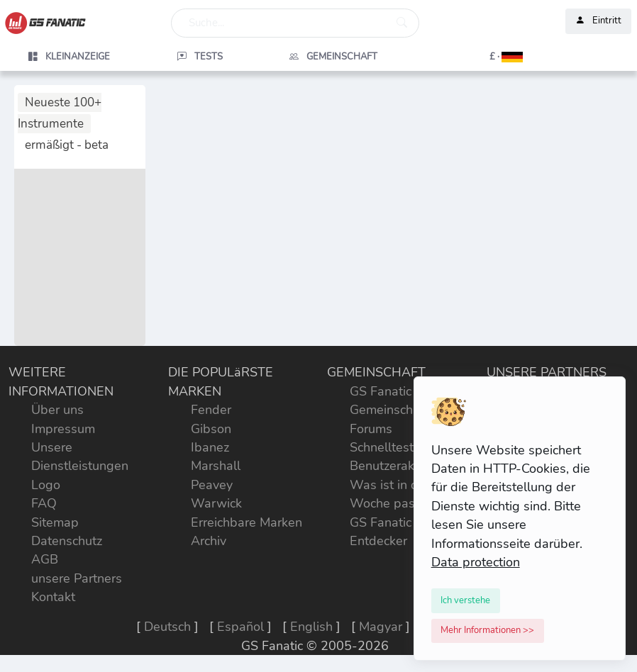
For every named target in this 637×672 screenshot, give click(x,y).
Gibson (211, 429)
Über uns (57, 410)
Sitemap (55, 522)
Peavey (212, 485)
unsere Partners (77, 578)
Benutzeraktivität (398, 466)
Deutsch (167, 627)
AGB (45, 559)
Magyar (381, 627)
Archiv (209, 541)
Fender (211, 410)
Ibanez (210, 447)
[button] (467, 57)
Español (240, 627)
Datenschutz (67, 541)
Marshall (216, 466)
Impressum (63, 429)
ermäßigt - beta (67, 145)
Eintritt (598, 21)
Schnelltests (385, 447)
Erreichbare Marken (247, 522)
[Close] (466, 600)
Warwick (216, 503)
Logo (46, 485)
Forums (371, 429)
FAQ (44, 503)
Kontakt (53, 597)
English (311, 627)
